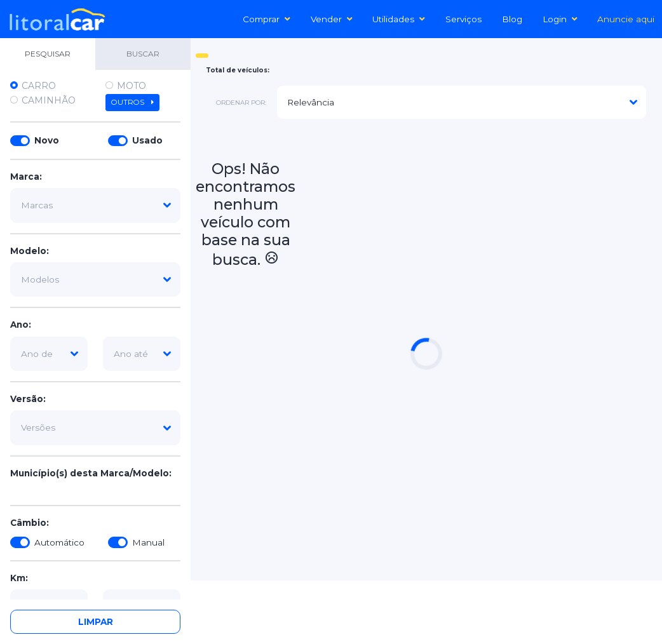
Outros (132, 102)
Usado (147, 140)
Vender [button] (332, 19)
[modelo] (95, 279)
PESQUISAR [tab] (48, 54)
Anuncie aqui (626, 19)
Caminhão (49, 100)
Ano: (21, 325)
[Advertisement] (479, 218)
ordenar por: (241, 103)
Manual (148, 542)
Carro (39, 86)
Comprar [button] (267, 19)
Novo (47, 140)
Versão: (28, 399)
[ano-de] (49, 354)
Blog (512, 19)
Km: (19, 578)
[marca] (95, 205)
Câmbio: (30, 523)
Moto (132, 86)
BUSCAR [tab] (143, 54)
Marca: (26, 177)
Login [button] (560, 19)
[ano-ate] (142, 354)
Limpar (96, 622)
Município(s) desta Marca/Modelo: (91, 473)
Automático (59, 542)
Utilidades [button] (399, 19)
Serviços (463, 19)
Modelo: (30, 251)
